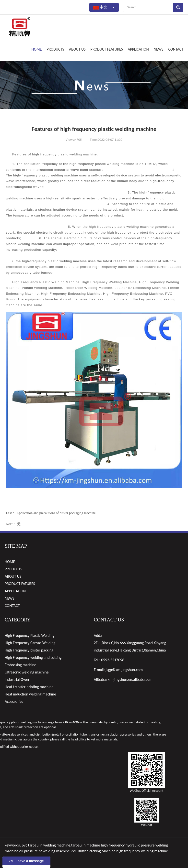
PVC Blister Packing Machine (93, 851)
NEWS (159, 49)
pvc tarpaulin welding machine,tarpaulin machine (61, 845)
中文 (104, 7)
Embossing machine (20, 665)
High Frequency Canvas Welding (30, 643)
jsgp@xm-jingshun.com (124, 670)
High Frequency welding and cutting (33, 657)
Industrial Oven (17, 679)
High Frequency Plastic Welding (29, 635)
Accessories (14, 701)
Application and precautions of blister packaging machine (56, 513)
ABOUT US (77, 49)
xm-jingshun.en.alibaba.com (130, 679)
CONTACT (176, 49)
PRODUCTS (55, 49)
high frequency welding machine (142, 851)
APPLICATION (138, 49)
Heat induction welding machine (30, 694)
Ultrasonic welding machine (27, 672)
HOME (37, 49)
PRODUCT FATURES (20, 584)
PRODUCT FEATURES (107, 49)
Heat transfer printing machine (29, 687)
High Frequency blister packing (29, 650)
